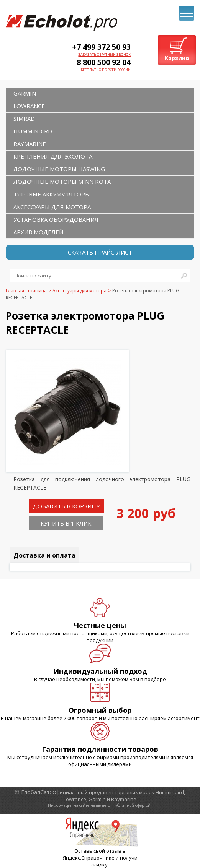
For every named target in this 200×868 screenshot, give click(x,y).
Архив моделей (38, 232)
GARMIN (25, 93)
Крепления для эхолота (53, 156)
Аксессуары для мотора (52, 207)
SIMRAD (24, 118)
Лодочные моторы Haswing (59, 169)
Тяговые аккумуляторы (52, 194)
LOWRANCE (29, 106)
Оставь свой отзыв (98, 851)
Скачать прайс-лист (100, 252)
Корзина (177, 58)
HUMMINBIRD (33, 131)
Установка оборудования (56, 219)
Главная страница (26, 291)
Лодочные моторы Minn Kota (62, 182)
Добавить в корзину (66, 506)
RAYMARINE (30, 144)
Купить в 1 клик (66, 523)
